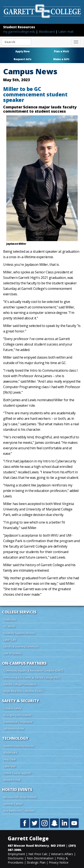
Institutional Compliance (18, 722)
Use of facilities (13, 653)
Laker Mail (10, 766)
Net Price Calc (38, 854)
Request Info (23, 59)
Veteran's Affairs (62, 854)
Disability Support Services (19, 633)
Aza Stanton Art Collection (19, 811)
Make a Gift (61, 59)
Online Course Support (17, 773)
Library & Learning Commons (21, 647)
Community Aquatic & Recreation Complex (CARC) (33, 671)
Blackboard (47, 31)
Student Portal (12, 780)
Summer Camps (13, 804)
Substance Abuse (14, 729)
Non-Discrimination (40, 858)
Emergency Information (17, 715)
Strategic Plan (36, 862)
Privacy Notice (59, 862)
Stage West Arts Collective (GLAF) (23, 691)
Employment (16, 854)
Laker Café (10, 640)
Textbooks (10, 620)
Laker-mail (66, 31)
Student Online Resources (19, 746)
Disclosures (16, 858)
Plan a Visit (61, 51)
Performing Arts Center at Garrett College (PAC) (32, 678)
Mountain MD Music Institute (20, 797)
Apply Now (23, 51)
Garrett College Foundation (20, 684)
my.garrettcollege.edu (20, 31)
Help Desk (10, 759)
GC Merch (9, 626)
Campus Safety (12, 708)
